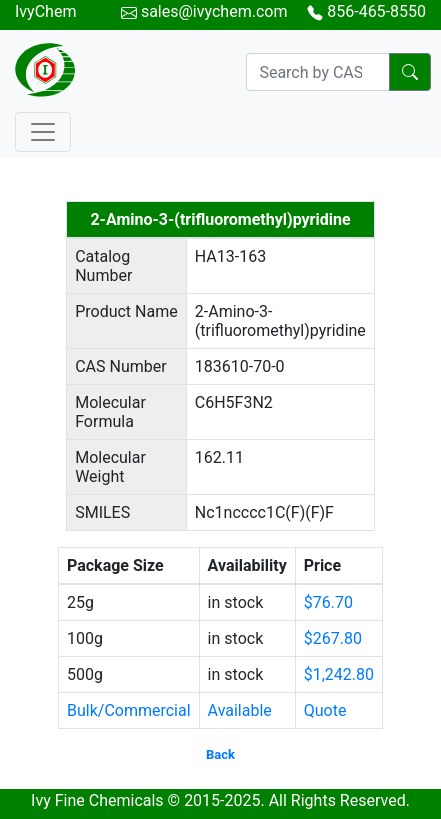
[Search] (318, 72)
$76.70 (328, 602)
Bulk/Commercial (129, 710)
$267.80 (333, 638)
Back (220, 754)
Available (240, 710)
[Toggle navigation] (43, 132)
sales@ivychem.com (214, 11)
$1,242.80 (339, 674)
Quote (325, 710)
